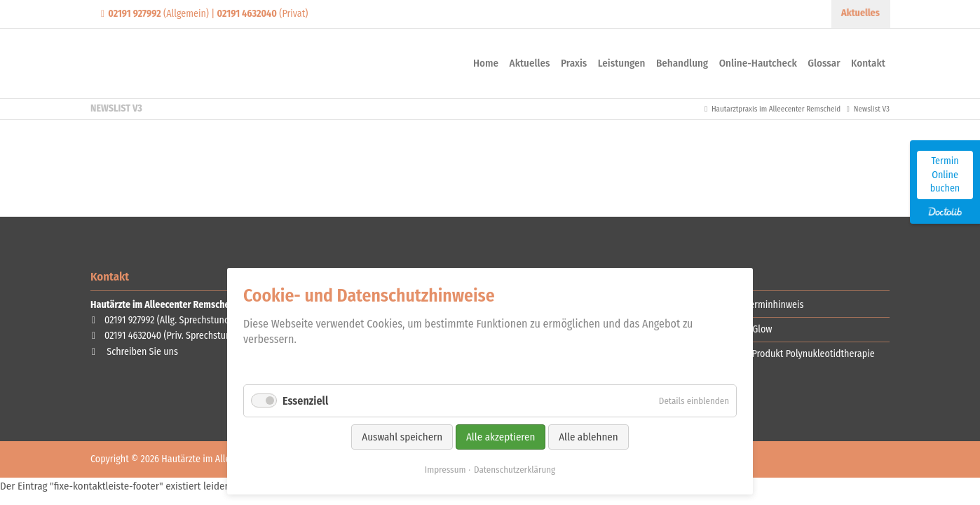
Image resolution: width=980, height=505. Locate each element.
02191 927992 (129, 320)
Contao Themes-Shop (203, 63)
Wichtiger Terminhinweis (755, 305)
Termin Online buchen (945, 175)
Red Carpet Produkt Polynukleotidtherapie (790, 354)
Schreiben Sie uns (142, 352)
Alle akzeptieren (501, 437)
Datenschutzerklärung (515, 470)
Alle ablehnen (588, 437)
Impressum (445, 470)
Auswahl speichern (402, 437)
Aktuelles (861, 13)
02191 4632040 (133, 336)
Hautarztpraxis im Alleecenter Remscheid (776, 109)
